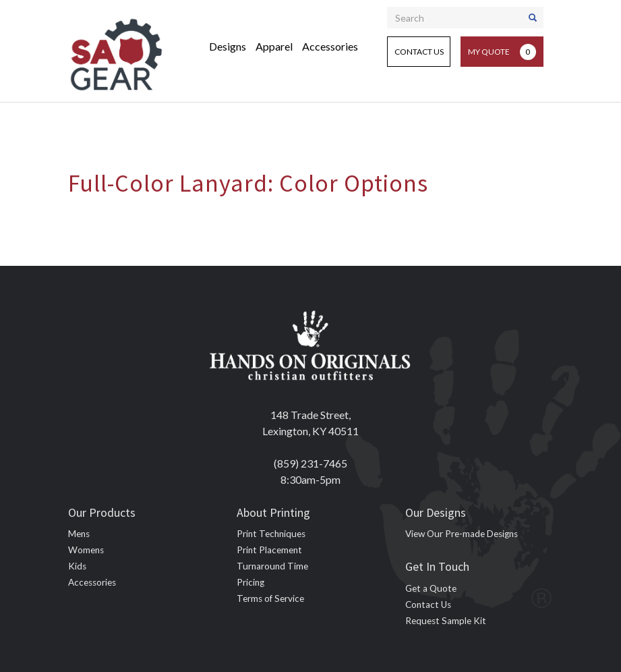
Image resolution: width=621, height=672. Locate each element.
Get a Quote (431, 588)
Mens (79, 534)
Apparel (274, 46)
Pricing (250, 582)
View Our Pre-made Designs (462, 534)
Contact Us (419, 52)
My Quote (502, 52)
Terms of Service (270, 598)
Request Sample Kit (446, 621)
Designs (228, 46)
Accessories (330, 46)
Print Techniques (271, 534)
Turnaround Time (272, 566)
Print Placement (269, 550)
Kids (77, 566)
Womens (86, 550)
